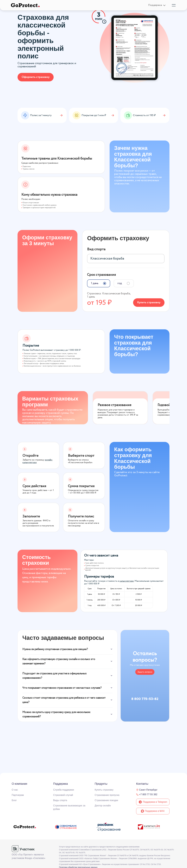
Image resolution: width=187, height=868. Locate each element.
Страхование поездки (106, 800)
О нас (15, 790)
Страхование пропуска (107, 795)
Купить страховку (149, 301)
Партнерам (18, 795)
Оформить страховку (36, 77)
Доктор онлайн (103, 806)
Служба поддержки (64, 790)
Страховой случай (63, 795)
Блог (14, 800)
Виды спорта (60, 800)
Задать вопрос (145, 671)
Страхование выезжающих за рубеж (69, 807)
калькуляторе (127, 580)
